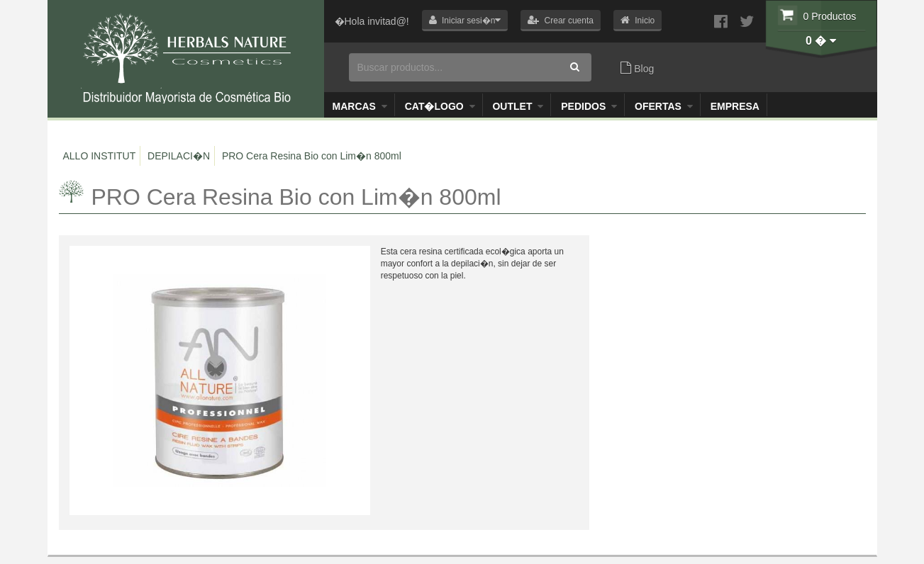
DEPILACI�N (179, 156)
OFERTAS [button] (664, 106)
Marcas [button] (360, 106)
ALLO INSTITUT (100, 156)
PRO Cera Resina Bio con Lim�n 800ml (312, 156)
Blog (637, 68)
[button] (465, 21)
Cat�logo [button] (440, 106)
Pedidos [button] (589, 106)
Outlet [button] (518, 106)
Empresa (735, 106)
